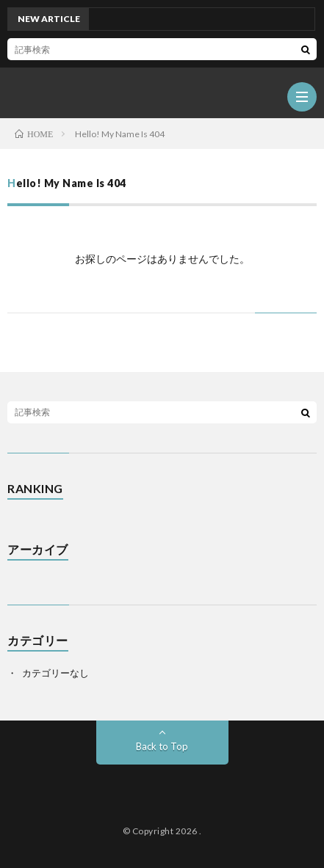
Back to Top (162, 746)
